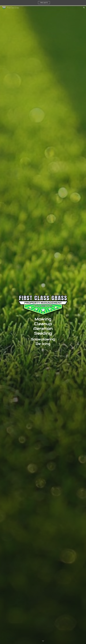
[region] (43, 3)
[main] (43, 332)
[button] (84, 8)
